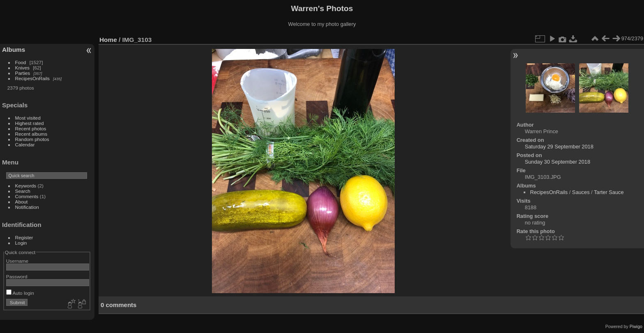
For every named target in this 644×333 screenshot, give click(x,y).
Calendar (25, 145)
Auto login (20, 293)
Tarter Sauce (609, 192)
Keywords (26, 186)
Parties (23, 73)
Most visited (28, 118)
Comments (27, 196)
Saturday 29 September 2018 (559, 147)
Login (21, 243)
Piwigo (636, 326)
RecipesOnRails (32, 78)
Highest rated (30, 123)
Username (17, 261)
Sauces (581, 192)
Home (108, 40)
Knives (22, 68)
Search (23, 191)
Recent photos (31, 128)
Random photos (32, 139)
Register (24, 237)
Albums (14, 50)
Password (17, 276)
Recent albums (31, 134)
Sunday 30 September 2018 (558, 162)
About (22, 202)
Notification (27, 207)
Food (21, 62)
